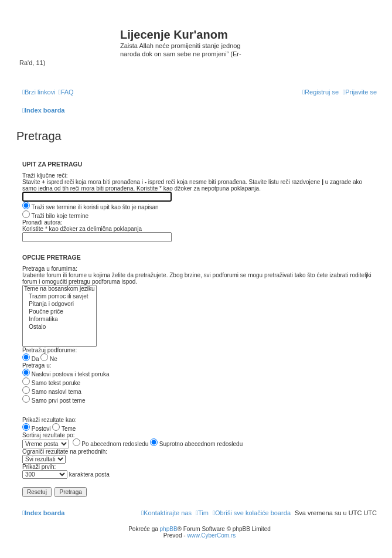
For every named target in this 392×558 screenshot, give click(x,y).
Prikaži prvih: (39, 467)
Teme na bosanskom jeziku (59, 289)
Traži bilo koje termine (55, 216)
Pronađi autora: (42, 222)
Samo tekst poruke (51, 383)
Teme (64, 429)
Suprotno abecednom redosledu (196, 444)
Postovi (37, 429)
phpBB (169, 529)
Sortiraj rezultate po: (49, 435)
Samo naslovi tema (52, 392)
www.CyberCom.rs (211, 535)
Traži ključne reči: (45, 176)
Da (31, 359)
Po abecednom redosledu (111, 444)
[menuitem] (66, 92)
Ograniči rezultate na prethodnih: (65, 452)
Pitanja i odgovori (59, 304)
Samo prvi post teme (54, 401)
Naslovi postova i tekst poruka (66, 374)
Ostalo (59, 327)
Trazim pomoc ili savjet (59, 297)
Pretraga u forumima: (50, 269)
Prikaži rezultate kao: (50, 420)
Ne (49, 359)
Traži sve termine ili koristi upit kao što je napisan (91, 207)
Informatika (59, 320)
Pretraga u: (37, 365)
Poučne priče (59, 312)
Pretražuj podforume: (50, 350)
